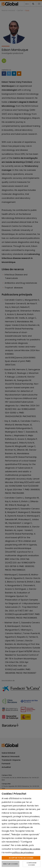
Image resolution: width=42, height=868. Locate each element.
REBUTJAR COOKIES (11, 864)
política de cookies (31, 849)
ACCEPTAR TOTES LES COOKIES (21, 858)
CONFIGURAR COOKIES (32, 864)
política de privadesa (23, 852)
